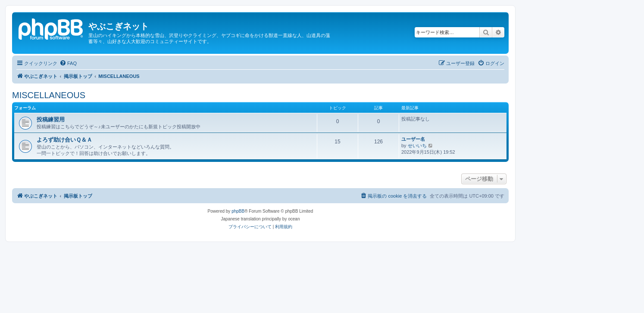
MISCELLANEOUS (49, 95)
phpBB (238, 211)
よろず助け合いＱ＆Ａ (64, 140)
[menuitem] (68, 63)
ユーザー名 (413, 139)
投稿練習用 (51, 119)
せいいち (417, 146)
